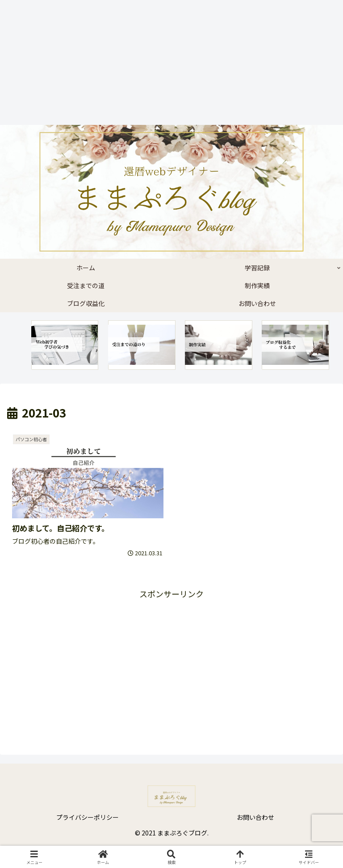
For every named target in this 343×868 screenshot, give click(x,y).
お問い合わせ (255, 817)
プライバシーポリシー (88, 817)
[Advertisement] (168, 62)
